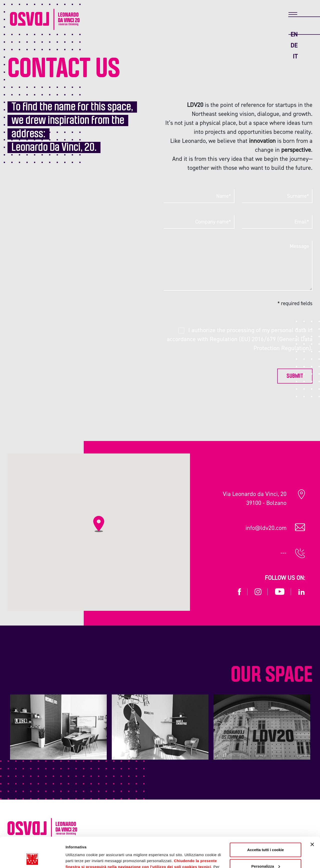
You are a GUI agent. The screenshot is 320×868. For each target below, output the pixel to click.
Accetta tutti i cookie (266, 821)
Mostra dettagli (79, 858)
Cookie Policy (205, 844)
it (295, 56)
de (294, 45)
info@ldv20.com (266, 528)
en (294, 34)
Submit (295, 376)
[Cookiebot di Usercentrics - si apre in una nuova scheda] (32, 858)
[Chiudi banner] (312, 816)
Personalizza (266, 838)
